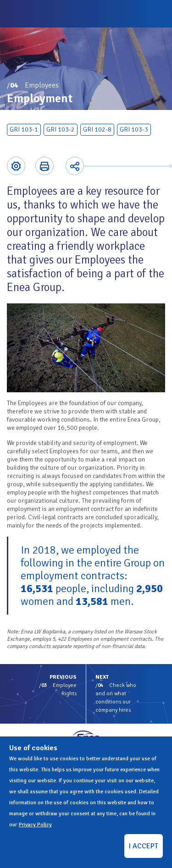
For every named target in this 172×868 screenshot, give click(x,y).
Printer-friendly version (44, 166)
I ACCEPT (144, 846)
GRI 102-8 (97, 129)
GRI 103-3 (134, 129)
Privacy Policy (35, 825)
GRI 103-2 (61, 129)
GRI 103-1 (24, 129)
